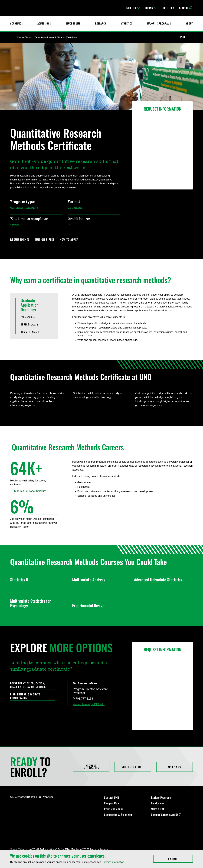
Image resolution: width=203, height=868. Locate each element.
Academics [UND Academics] (16, 23)
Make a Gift (158, 809)
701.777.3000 (46, 797)
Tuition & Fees (45, 240)
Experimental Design (99, 606)
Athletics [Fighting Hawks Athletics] (127, 23)
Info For (133, 8)
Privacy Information (113, 862)
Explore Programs (161, 797)
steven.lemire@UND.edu (89, 704)
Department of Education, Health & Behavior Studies (28, 685)
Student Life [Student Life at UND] (73, 23)
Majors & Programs (159, 23)
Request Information (91, 767)
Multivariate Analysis (99, 580)
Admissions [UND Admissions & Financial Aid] (44, 23)
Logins (151, 8)
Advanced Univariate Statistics (161, 580)
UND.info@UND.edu (23, 797)
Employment (158, 803)
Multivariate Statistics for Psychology (37, 603)
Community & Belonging (118, 815)
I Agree (181, 859)
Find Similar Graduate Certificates (25, 696)
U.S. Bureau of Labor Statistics (29, 491)
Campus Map (111, 803)
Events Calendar (114, 809)
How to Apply (69, 240)
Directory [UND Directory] (168, 8)
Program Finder (24, 37)
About (189, 23)
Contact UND (112, 797)
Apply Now (175, 767)
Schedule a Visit (133, 767)
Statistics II (37, 580)
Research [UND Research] (101, 23)
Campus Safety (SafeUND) (166, 815)
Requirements (20, 240)
